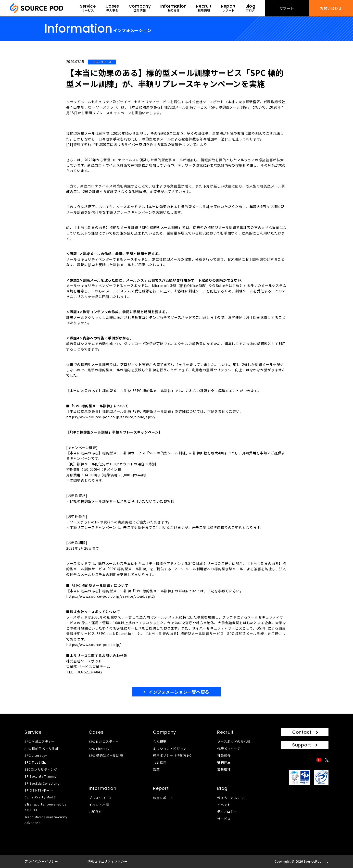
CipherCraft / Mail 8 (40, 797)
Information (103, 788)
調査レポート (163, 798)
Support (302, 745)
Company (164, 732)
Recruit (225, 732)
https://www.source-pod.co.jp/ (93, 645)
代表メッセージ (229, 749)
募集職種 (224, 769)
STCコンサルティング (41, 769)
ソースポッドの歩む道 (234, 741)
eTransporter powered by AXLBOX (45, 807)
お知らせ (95, 812)
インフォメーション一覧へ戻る (179, 692)
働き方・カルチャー (232, 798)
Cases (96, 732)
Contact (302, 732)
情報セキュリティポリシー (107, 861)
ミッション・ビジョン (170, 749)
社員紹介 (224, 755)
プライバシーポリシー (41, 861)
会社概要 (160, 741)
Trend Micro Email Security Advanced (46, 820)
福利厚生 (224, 762)
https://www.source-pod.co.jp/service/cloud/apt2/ (111, 417)
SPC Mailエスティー (40, 741)
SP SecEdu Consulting (42, 783)
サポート (287, 8)
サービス (224, 819)
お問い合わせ (331, 8)
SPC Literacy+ (36, 755)
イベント (224, 805)
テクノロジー (227, 812)
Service (33, 732)
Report (161, 788)
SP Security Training (41, 776)
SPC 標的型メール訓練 (42, 749)
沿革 (156, 769)
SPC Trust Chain (37, 762)
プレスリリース (100, 798)
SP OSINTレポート (39, 790)
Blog (222, 788)
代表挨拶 (160, 762)
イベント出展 (99, 805)
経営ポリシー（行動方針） (173, 755)
